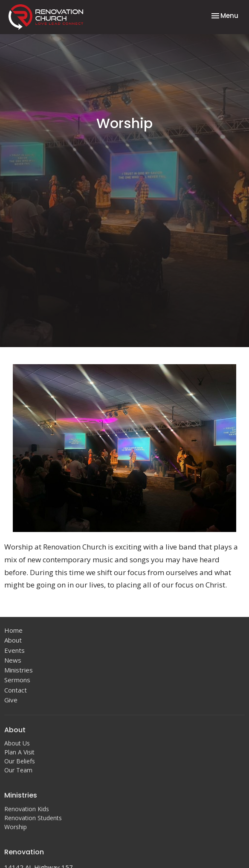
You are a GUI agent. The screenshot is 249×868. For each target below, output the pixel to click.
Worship (16, 827)
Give (11, 700)
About (13, 640)
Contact (16, 690)
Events (14, 650)
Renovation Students (33, 818)
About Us (17, 743)
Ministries (19, 670)
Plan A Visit (19, 752)
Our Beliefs (20, 761)
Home (13, 630)
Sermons (17, 680)
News (13, 660)
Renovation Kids (27, 809)
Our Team (18, 770)
